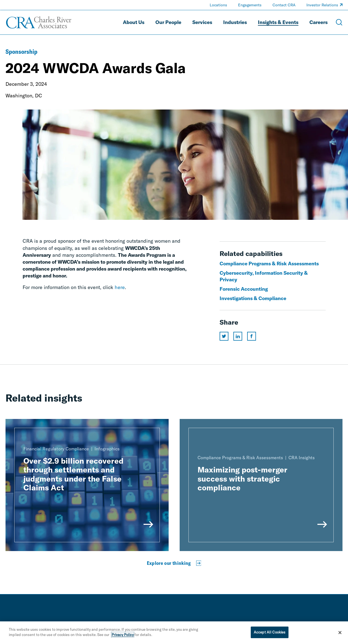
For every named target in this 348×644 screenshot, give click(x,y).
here (120, 287)
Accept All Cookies (270, 632)
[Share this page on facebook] (252, 336)
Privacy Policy (123, 635)
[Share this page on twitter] (224, 336)
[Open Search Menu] (339, 22)
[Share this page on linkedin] (238, 336)
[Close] (340, 633)
